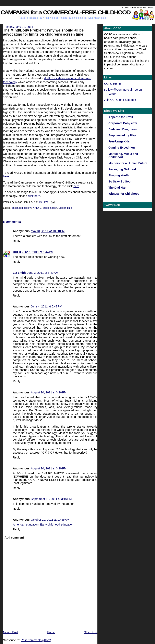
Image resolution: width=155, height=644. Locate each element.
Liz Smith (19, 273)
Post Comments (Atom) (36, 640)
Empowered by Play (122, 135)
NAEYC (37, 208)
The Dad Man (117, 188)
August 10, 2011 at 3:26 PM (49, 392)
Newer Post (11, 632)
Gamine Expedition (122, 148)
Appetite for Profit (121, 117)
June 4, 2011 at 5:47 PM (47, 306)
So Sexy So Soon (120, 181)
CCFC (17, 252)
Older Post (91, 632)
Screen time (65, 208)
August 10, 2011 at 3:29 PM (49, 468)
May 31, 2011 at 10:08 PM (48, 231)
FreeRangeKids (119, 141)
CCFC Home (112, 84)
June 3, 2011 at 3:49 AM (43, 273)
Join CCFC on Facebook (120, 100)
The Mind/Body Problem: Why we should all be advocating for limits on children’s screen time (43, 32)
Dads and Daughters (123, 129)
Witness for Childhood (124, 194)
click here (34, 196)
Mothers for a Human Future (128, 163)
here (6, 176)
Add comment (14, 538)
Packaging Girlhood (122, 169)
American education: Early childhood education (43, 525)
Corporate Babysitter (123, 123)
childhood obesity (22, 208)
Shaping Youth (119, 175)
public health (50, 208)
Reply (17, 241)
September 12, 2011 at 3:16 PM (51, 499)
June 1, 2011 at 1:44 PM (38, 252)
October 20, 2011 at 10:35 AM (50, 520)
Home (51, 632)
